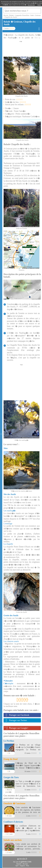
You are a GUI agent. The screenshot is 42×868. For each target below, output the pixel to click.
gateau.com (26, 862)
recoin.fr (23, 859)
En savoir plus (31, 5)
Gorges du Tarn (11, 777)
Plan (28, 866)
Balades (19, 864)
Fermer (39, 5)
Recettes (25, 864)
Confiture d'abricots (13, 822)
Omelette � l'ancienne (14, 803)
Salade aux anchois (13, 840)
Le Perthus (9, 741)
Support (22, 866)
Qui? (17, 866)
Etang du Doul (11, 759)
